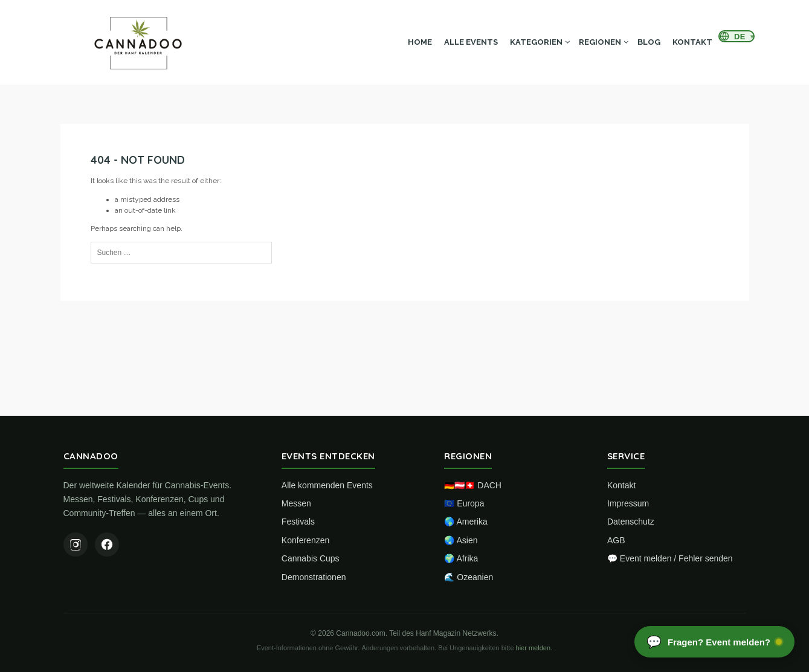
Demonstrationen (314, 577)
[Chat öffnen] (714, 642)
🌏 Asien (461, 540)
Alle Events (471, 42)
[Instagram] (76, 544)
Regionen (600, 42)
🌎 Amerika (466, 522)
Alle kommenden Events (327, 485)
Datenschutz (631, 522)
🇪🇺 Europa (464, 503)
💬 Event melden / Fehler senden (670, 558)
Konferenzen (305, 540)
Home (420, 42)
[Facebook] (107, 544)
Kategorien (536, 42)
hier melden (533, 648)
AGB (616, 540)
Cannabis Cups (311, 558)
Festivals (298, 522)
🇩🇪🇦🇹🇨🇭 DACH (473, 485)
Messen (296, 503)
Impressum (628, 503)
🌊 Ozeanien (469, 577)
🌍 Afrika (461, 558)
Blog (649, 42)
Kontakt (692, 42)
